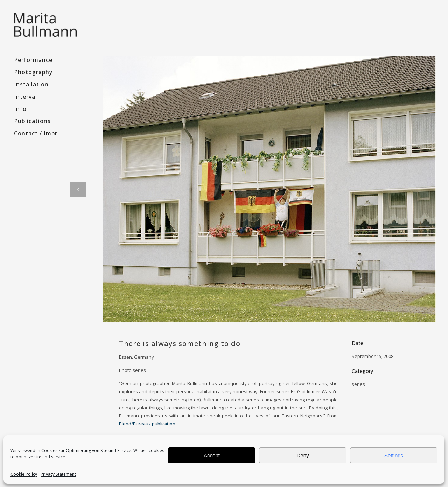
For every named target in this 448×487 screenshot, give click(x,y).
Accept (212, 455)
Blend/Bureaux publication (147, 424)
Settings (394, 455)
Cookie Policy (24, 474)
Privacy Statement (58, 474)
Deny (303, 455)
